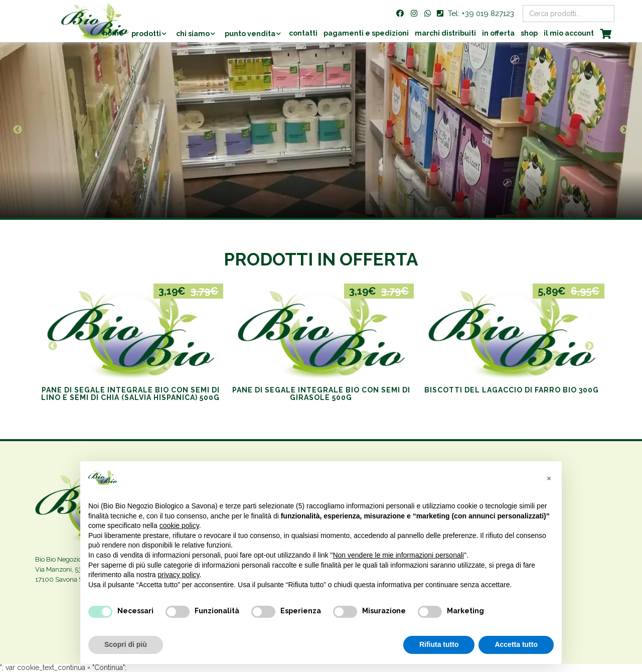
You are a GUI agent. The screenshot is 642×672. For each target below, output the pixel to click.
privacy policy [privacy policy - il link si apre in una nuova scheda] (179, 575)
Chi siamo (193, 34)
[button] (549, 477)
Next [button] (624, 130)
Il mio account (569, 33)
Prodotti (146, 34)
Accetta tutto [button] (516, 644)
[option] (321, 130)
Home (113, 33)
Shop (529, 33)
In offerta (498, 33)
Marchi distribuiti (445, 33)
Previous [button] (18, 130)
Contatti (303, 33)
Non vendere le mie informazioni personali (398, 555)
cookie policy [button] (179, 525)
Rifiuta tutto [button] (439, 644)
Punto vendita (250, 34)
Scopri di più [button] (126, 644)
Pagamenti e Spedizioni (366, 33)
